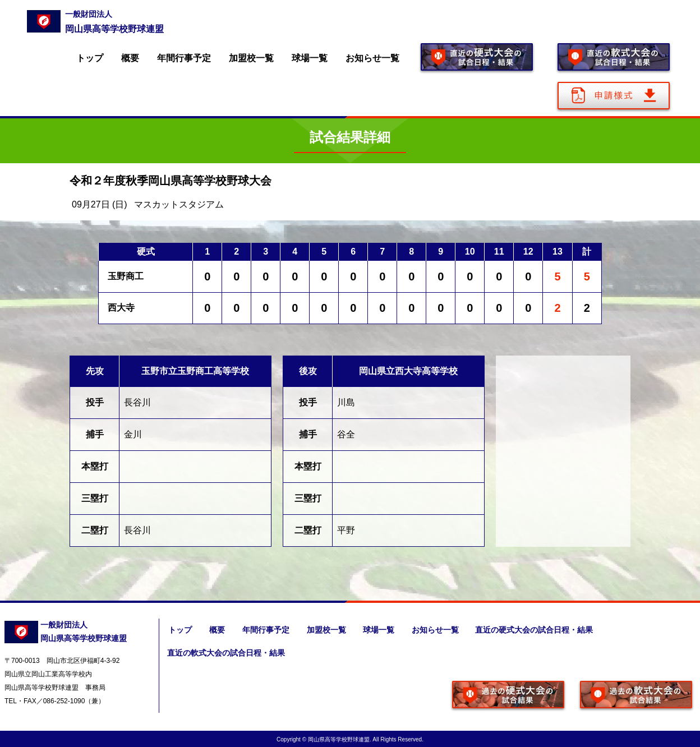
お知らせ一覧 (372, 58)
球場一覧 (310, 58)
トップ (90, 58)
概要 (130, 58)
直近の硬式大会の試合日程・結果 (537, 630)
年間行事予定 (184, 58)
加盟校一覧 (251, 58)
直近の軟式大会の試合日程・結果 (225, 652)
